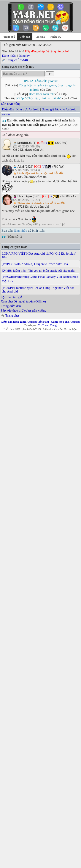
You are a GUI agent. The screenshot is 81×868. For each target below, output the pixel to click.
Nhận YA (56, 37)
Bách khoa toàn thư (42, 94)
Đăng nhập (9, 56)
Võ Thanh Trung (47, 325)
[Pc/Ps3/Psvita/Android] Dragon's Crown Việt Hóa (35, 264)
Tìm (50, 74)
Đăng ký (24, 56)
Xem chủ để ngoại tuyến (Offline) (23, 301)
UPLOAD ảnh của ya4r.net (40, 81)
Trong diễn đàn (11, 306)
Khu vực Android (28, 109)
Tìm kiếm (6, 115)
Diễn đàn (8, 109)
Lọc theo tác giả (11, 297)
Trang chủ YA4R (17, 60)
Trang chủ (9, 37)
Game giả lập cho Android (59, 109)
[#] (46, 143)
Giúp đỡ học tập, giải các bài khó (39, 98)
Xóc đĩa (40, 37)
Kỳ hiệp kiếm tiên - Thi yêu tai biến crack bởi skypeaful (39, 271)
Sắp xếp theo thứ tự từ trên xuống (23, 310)
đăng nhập (20, 231)
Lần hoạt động (11, 104)
